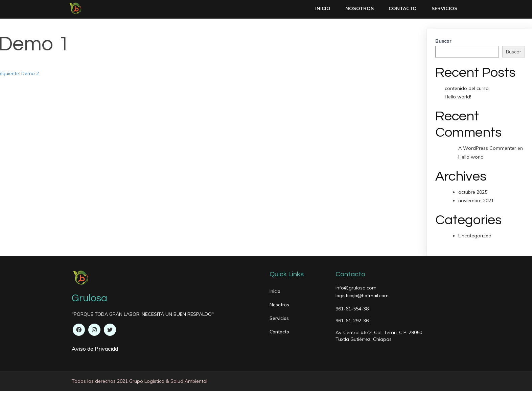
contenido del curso (467, 88)
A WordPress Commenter (487, 148)
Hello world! (458, 97)
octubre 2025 (473, 192)
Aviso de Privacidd (95, 349)
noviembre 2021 (476, 201)
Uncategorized (475, 236)
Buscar (443, 41)
